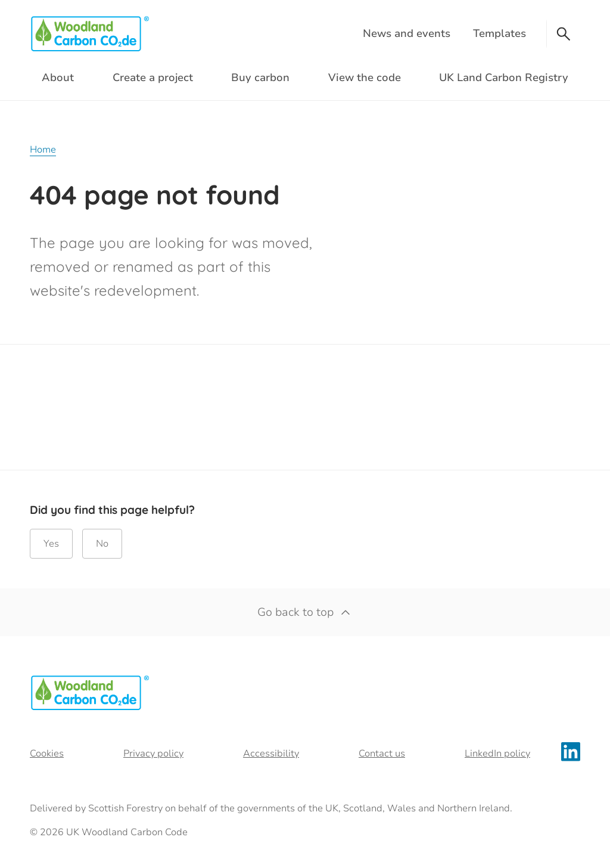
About (58, 77)
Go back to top (305, 612)
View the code (365, 77)
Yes (51, 544)
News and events (407, 33)
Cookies (47, 754)
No (102, 544)
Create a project (153, 77)
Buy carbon (260, 77)
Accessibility (271, 754)
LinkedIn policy (497, 754)
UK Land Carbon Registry (504, 77)
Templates (499, 33)
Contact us (382, 754)
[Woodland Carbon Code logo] (89, 34)
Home (43, 150)
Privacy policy (153, 754)
